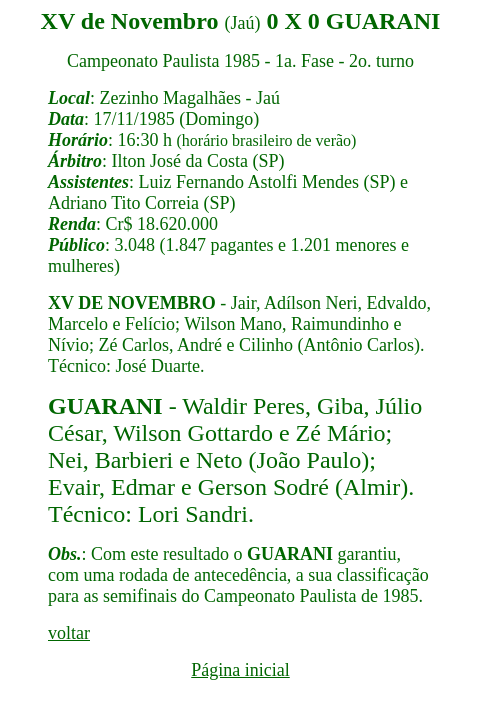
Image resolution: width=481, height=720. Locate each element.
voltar (69, 633)
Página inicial (240, 670)
